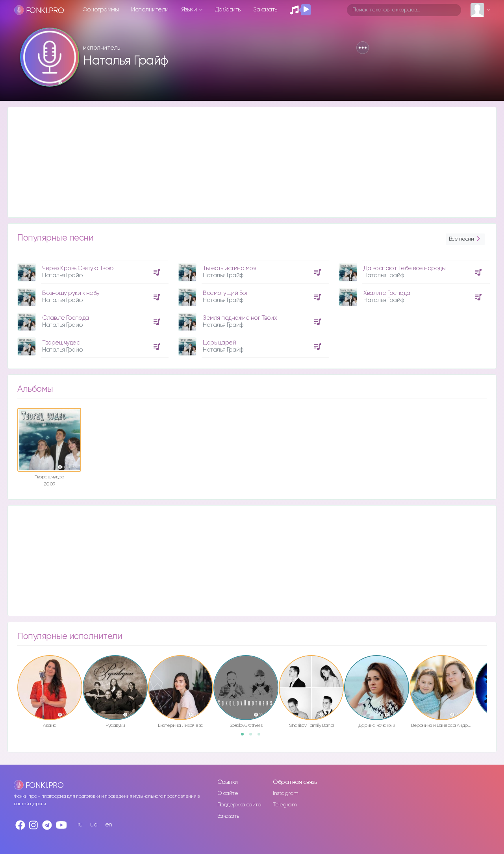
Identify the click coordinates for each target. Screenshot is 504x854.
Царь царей (219, 343)
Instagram (286, 793)
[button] (363, 48)
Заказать (265, 10)
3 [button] (261, 737)
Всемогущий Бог (225, 293)
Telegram (285, 805)
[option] (92, 306)
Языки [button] (190, 10)
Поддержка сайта (239, 805)
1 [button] (245, 737)
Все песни (465, 239)
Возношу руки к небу (71, 293)
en (109, 825)
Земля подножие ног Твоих (240, 318)
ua (94, 825)
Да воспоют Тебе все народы (404, 268)
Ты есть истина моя (229, 268)
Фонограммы (101, 10)
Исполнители (150, 10)
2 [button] (253, 737)
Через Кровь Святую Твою (78, 268)
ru (80, 825)
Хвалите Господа (387, 293)
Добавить (228, 10)
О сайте (228, 793)
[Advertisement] (244, 162)
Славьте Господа (66, 318)
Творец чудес (61, 343)
